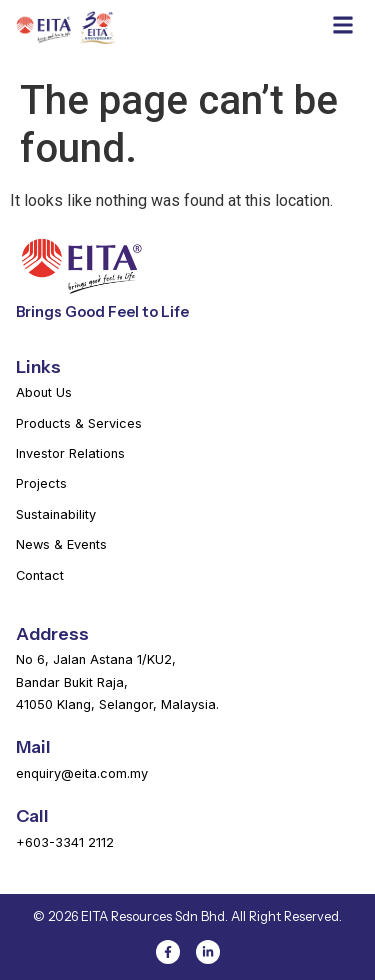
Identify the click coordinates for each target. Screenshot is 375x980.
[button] (342, 24)
